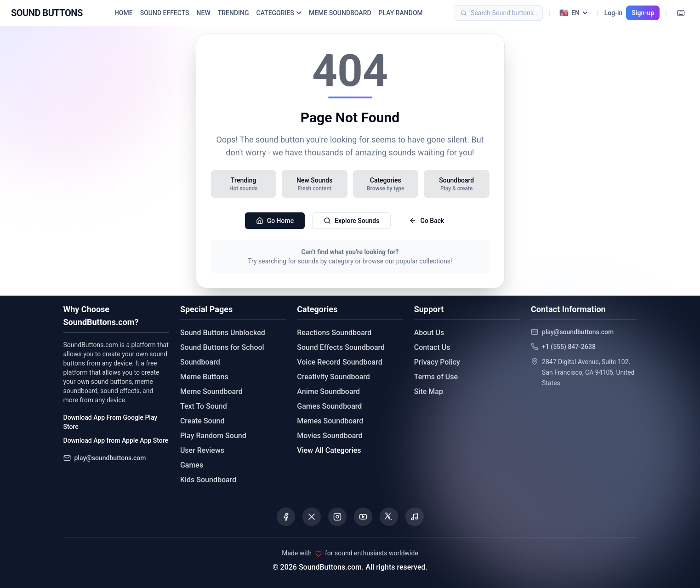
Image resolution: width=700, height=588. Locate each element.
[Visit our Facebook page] (286, 517)
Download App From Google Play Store (111, 422)
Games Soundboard (329, 406)
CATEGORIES (279, 13)
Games (192, 465)
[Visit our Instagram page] (337, 517)
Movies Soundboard (330, 436)
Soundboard (200, 362)
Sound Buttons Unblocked (223, 333)
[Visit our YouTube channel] (363, 517)
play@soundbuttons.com (110, 458)
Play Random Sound (213, 436)
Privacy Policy (437, 362)
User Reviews (202, 450)
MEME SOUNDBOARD (340, 13)
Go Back (427, 221)
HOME (124, 13)
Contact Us (432, 347)
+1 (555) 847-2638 (569, 347)
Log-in (614, 13)
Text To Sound (204, 406)
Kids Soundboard (208, 480)
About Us (429, 333)
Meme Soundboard (211, 391)
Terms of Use (436, 377)
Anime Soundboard (328, 391)
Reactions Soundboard (334, 333)
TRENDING (233, 13)
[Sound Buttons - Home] (47, 13)
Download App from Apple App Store (116, 440)
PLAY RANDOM (401, 13)
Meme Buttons (204, 377)
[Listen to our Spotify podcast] (415, 517)
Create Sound (202, 421)
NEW (204, 13)
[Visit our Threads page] (389, 517)
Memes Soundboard (330, 421)
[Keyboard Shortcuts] (681, 13)
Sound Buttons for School (222, 347)
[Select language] (574, 13)
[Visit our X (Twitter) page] (312, 517)
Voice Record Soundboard (339, 362)
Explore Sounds (351, 221)
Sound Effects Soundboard (341, 347)
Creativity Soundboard (333, 377)
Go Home (275, 221)
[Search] (512, 13)
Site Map (429, 391)
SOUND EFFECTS (165, 13)
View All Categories (329, 450)
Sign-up (643, 13)
